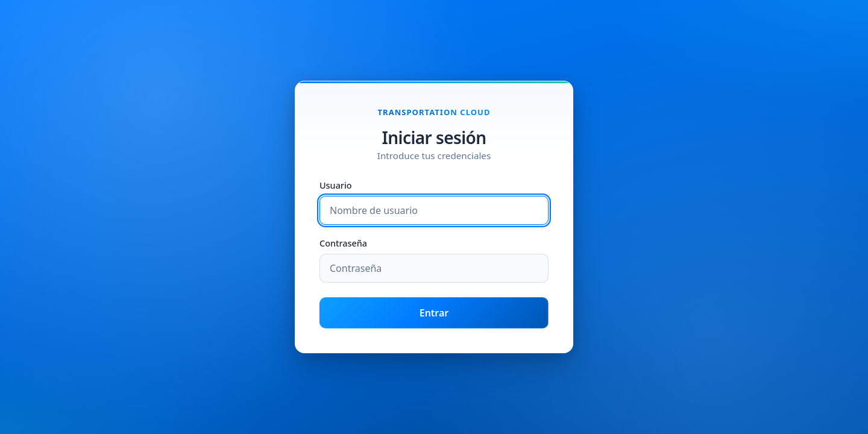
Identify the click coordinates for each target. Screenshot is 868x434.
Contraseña (343, 244)
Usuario (336, 186)
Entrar (434, 313)
